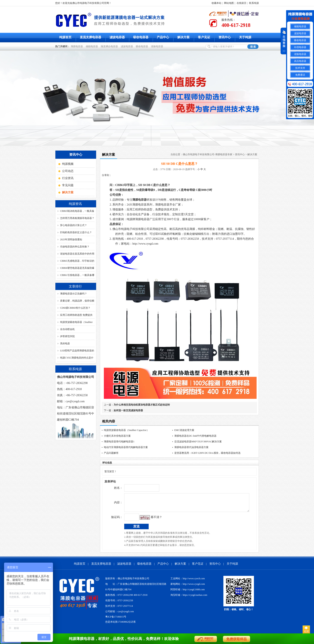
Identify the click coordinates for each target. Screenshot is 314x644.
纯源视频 (68, 164)
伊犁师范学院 (67, 336)
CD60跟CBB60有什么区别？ (75, 308)
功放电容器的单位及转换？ (75, 247)
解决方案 (183, 37)
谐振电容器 (158, 46)
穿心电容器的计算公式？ (74, 225)
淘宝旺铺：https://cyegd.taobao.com (189, 598)
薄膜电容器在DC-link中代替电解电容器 (195, 436)
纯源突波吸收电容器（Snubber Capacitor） (126, 430)
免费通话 (300, 75)
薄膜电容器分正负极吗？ (74, 294)
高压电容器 (300, 61)
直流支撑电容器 (91, 37)
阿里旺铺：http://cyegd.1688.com (188, 593)
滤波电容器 (117, 37)
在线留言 (242, 3)
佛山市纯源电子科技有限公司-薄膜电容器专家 (208, 154)
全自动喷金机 (67, 329)
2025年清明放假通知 (71, 239)
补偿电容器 (300, 47)
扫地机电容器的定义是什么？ (76, 232)
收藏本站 (216, 3)
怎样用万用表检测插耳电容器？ (77, 218)
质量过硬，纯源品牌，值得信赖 (77, 301)
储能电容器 (92, 46)
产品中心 (163, 37)
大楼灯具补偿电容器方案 (117, 436)
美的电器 (65, 343)
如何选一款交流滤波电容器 (128, 410)
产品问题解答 (111, 453)
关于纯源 (245, 37)
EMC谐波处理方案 (184, 430)
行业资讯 (68, 178)
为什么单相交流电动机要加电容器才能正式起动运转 (142, 405)
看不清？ (148, 520)
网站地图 (229, 3)
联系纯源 (254, 3)
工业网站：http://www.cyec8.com (188, 582)
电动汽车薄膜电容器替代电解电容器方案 (126, 447)
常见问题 (68, 185)
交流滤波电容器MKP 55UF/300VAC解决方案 (198, 442)
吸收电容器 (141, 37)
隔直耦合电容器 (110, 46)
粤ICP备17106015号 (116, 620)
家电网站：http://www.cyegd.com (188, 587)
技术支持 (300, 68)
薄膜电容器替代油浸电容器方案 (191, 447)
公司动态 (68, 171)
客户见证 (204, 37)
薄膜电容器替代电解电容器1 (119, 442)
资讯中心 (225, 37)
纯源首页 (65, 37)
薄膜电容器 (77, 46)
